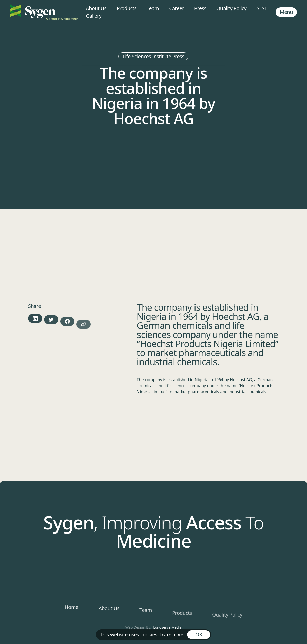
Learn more (171, 635)
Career (177, 8)
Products (127, 8)
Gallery (94, 16)
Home (72, 611)
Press (200, 8)
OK (199, 635)
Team (153, 8)
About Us (96, 8)
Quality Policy (231, 8)
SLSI (261, 8)
